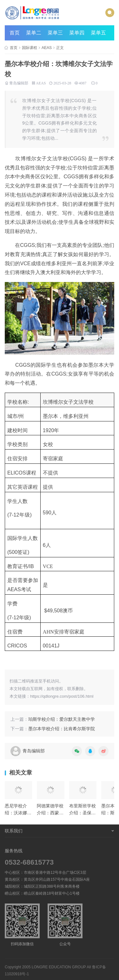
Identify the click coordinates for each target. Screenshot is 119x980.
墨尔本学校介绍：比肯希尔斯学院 (62, 729)
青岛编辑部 (19, 83)
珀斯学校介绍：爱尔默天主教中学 (62, 719)
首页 (15, 33)
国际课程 (30, 48)
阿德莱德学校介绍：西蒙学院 (50, 813)
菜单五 (98, 33)
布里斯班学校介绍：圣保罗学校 (83, 813)
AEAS (47, 48)
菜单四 (77, 33)
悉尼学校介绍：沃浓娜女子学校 (18, 813)
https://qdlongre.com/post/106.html (62, 696)
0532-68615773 (29, 862)
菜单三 (55, 33)
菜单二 (34, 33)
